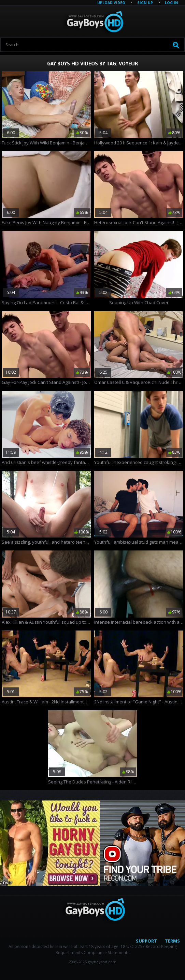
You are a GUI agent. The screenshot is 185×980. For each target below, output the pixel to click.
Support (146, 941)
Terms (172, 941)
